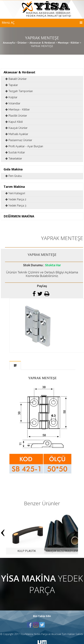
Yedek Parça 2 (16, 199)
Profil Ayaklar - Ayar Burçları (24, 146)
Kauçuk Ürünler (16, 128)
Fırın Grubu (14, 176)
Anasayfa (9, 43)
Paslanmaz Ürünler (19, 140)
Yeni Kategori (15, 193)
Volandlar (13, 103)
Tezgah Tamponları (19, 91)
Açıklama (15, 365)
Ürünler (22, 43)
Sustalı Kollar (15, 152)
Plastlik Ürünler (16, 116)
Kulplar (11, 97)
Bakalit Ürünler (16, 79)
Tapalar (12, 85)
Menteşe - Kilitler (17, 110)
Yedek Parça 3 (16, 206)
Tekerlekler (14, 159)
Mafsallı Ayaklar (17, 134)
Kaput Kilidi (14, 122)
